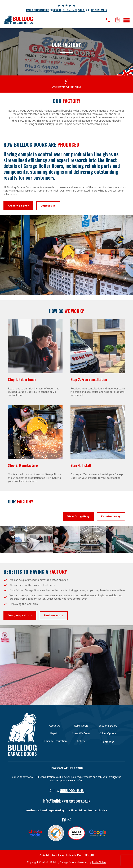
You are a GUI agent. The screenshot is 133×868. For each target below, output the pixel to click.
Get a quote (117, 20)
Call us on (108, 20)
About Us (54, 726)
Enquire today (111, 517)
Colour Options (108, 734)
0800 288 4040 (72, 790)
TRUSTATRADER (99, 10)
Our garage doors (20, 616)
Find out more (54, 616)
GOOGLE (57, 10)
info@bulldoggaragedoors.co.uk (67, 801)
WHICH (82, 10)
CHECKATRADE (70, 10)
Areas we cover (18, 206)
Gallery (81, 741)
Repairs (54, 734)
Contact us (48, 206)
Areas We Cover (81, 734)
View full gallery (78, 517)
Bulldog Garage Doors (18, 20)
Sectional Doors (108, 726)
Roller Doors (81, 726)
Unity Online (99, 862)
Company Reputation (55, 741)
